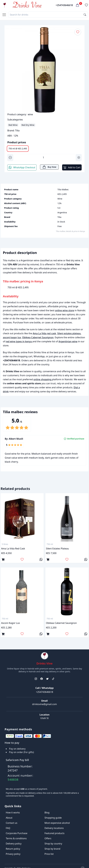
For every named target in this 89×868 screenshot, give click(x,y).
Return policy (13, 849)
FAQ (8, 828)
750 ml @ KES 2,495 (18, 149)
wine (30, 114)
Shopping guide (53, 818)
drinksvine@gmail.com (45, 704)
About (9, 818)
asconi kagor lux (12, 337)
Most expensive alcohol (57, 823)
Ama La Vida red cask (44, 333)
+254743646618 (64, 5)
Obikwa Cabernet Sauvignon (38, 337)
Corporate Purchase (17, 833)
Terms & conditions (16, 838)
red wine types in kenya (19, 341)
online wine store (65, 310)
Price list (49, 854)
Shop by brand (52, 849)
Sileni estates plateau (69, 333)
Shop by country (53, 844)
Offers (48, 838)
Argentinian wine (68, 341)
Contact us (12, 823)
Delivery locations (54, 828)
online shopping (43, 379)
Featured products (54, 833)
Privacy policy (13, 854)
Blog (47, 813)
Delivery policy (14, 844)
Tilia (17, 130)
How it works (13, 813)
